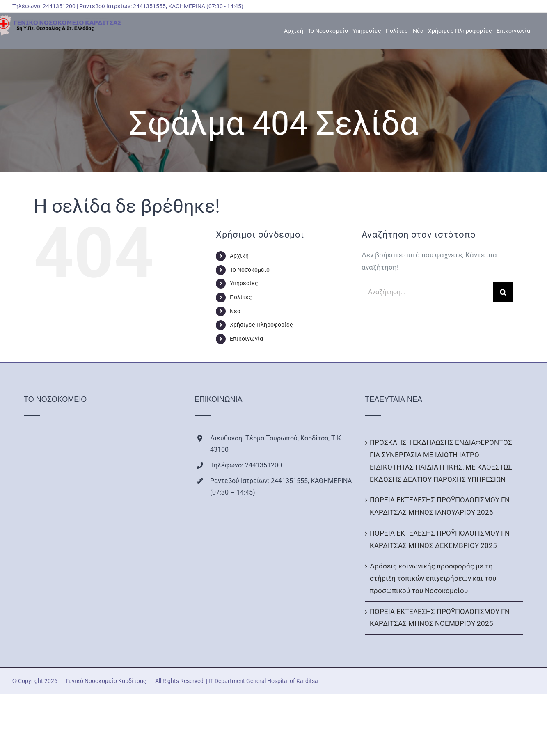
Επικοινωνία (246, 339)
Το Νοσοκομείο (250, 270)
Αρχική (239, 256)
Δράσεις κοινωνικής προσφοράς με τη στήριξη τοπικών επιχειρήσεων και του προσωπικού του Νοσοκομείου (433, 578)
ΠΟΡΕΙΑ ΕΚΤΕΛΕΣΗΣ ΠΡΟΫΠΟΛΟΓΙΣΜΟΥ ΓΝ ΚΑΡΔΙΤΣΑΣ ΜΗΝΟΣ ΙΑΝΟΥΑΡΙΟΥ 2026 (440, 506)
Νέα (235, 311)
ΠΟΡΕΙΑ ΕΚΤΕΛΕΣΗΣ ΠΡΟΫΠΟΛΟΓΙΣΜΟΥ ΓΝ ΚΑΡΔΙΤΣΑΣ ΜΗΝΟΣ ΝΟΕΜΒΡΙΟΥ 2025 (440, 618)
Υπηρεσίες (244, 283)
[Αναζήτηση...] (427, 292)
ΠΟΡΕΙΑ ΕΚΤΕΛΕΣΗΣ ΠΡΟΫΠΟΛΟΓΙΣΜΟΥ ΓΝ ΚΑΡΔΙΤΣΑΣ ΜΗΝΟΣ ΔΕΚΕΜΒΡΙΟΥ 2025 (440, 539)
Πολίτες (241, 297)
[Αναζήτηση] (503, 292)
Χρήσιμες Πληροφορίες (261, 325)
